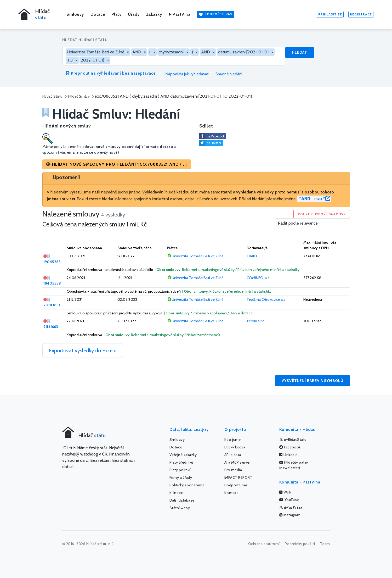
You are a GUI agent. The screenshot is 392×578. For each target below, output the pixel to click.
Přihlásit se (330, 14)
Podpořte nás (215, 14)
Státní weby (180, 508)
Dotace (98, 14)
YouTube (289, 500)
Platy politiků (180, 470)
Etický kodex (235, 447)
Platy (117, 14)
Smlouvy (75, 14)
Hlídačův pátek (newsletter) (294, 465)
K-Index (176, 493)
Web (285, 492)
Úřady (134, 14)
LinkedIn (289, 455)
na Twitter (214, 143)
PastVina (179, 14)
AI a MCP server (238, 462)
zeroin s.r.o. (256, 321)
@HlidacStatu (293, 440)
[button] (117, 164)
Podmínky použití (300, 544)
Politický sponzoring (187, 485)
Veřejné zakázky (183, 455)
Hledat (300, 52)
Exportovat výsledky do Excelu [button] (83, 351)
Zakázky (154, 14)
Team (325, 544)
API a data (233, 455)
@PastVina (291, 507)
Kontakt (231, 493)
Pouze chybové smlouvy (322, 214)
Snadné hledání (226, 74)
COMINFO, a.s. (259, 278)
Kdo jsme (233, 440)
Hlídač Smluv (79, 96)
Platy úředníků (181, 462)
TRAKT (252, 256)
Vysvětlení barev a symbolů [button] (313, 381)
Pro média (233, 470)
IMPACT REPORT (238, 477)
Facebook (290, 447)
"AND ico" (314, 199)
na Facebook (216, 136)
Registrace (361, 14)
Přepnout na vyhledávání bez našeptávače (111, 73)
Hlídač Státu (52, 96)
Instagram (290, 515)
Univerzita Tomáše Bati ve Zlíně (197, 256)
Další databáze (182, 500)
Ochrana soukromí (264, 544)
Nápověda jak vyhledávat (185, 74)
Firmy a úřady (181, 477)
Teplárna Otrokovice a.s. (266, 299)
